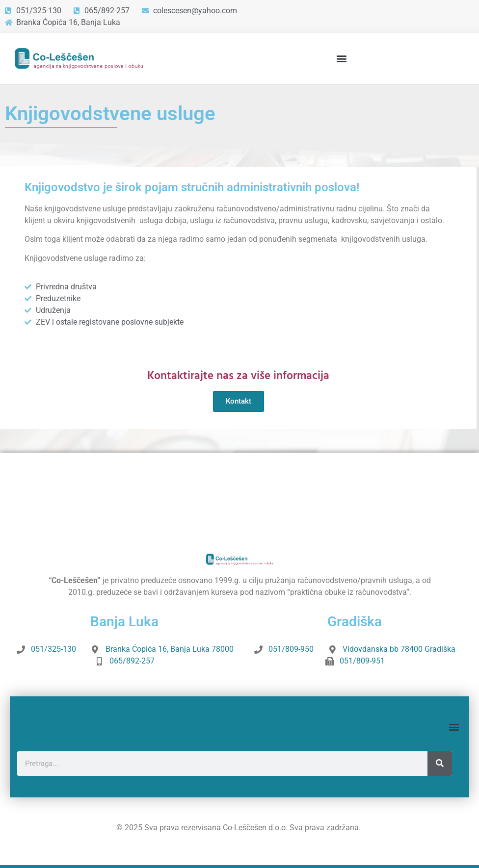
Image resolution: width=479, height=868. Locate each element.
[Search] (440, 764)
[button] (341, 59)
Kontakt (239, 401)
